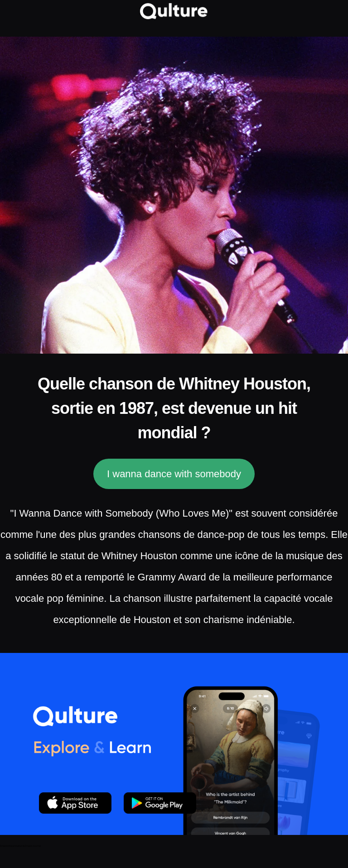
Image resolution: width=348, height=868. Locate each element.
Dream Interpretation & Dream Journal (20, 846)
